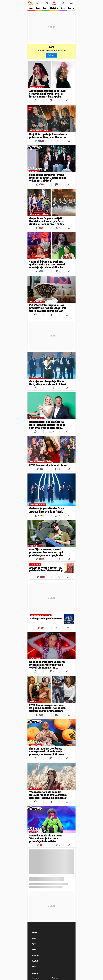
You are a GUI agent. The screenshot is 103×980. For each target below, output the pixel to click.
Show (38, 8)
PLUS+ (35, 932)
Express (71, 8)
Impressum (36, 978)
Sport (45, 8)
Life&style (54, 8)
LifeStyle (36, 955)
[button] (37, 3)
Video (63, 8)
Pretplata (55, 978)
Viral (34, 967)
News (31, 8)
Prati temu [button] (51, 55)
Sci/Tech (35, 961)
